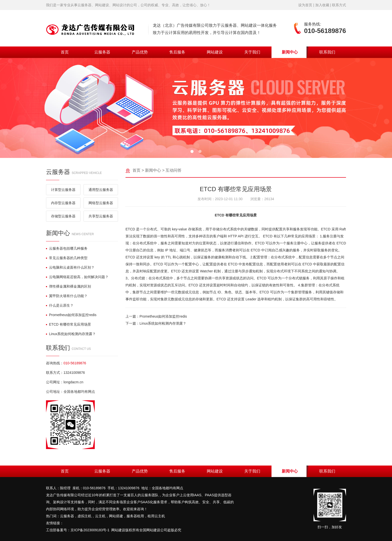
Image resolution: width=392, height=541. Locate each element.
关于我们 (252, 52)
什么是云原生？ (60, 305)
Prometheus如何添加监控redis (71, 315)
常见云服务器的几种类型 (67, 258)
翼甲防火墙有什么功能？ (67, 296)
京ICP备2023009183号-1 (90, 530)
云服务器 (102, 52)
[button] (192, 151)
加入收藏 (322, 5)
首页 (65, 52)
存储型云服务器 (63, 216)
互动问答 (173, 170)
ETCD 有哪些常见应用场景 (68, 324)
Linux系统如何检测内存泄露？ (71, 334)
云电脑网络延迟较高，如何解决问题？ (77, 277)
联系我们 (327, 52)
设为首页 (305, 5)
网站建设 (215, 52)
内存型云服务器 (63, 203)
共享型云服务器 (101, 216)
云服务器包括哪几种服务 (67, 248)
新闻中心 (290, 52)
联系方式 (339, 5)
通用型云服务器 (101, 190)
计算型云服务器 (63, 190)
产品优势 (140, 52)
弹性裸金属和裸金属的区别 (68, 286)
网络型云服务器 (101, 203)
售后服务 (177, 52)
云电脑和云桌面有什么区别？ (70, 267)
